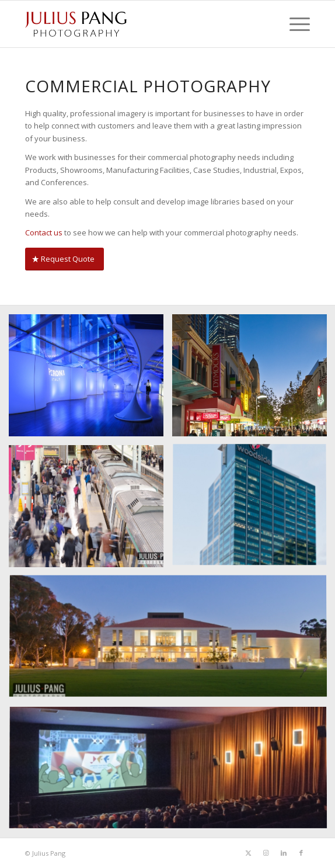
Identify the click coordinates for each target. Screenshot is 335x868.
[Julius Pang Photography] (139, 24)
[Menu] (294, 24)
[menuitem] (294, 24)
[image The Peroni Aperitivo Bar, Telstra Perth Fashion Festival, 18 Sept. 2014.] (90, 380)
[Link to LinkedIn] (284, 853)
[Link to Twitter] (249, 853)
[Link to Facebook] (301, 853)
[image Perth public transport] (90, 511)
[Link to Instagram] (266, 853)
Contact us (44, 232)
